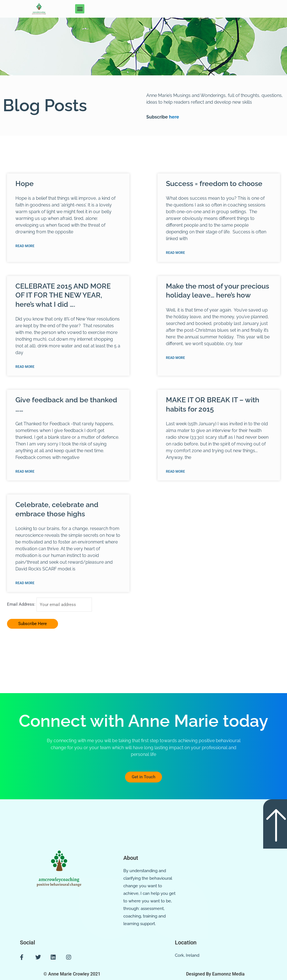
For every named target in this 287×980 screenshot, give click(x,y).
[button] (80, 9)
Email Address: (22, 605)
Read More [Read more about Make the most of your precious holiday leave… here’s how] (175, 358)
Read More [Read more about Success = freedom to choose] (175, 253)
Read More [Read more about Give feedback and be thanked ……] (25, 472)
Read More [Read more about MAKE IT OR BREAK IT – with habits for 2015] (175, 472)
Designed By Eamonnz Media (215, 974)
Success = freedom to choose (214, 184)
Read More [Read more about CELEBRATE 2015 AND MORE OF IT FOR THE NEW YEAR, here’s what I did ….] (25, 367)
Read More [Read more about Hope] (25, 246)
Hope (25, 184)
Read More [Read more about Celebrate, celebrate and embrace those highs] (25, 584)
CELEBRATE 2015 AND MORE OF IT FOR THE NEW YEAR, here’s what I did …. (63, 295)
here (173, 117)
